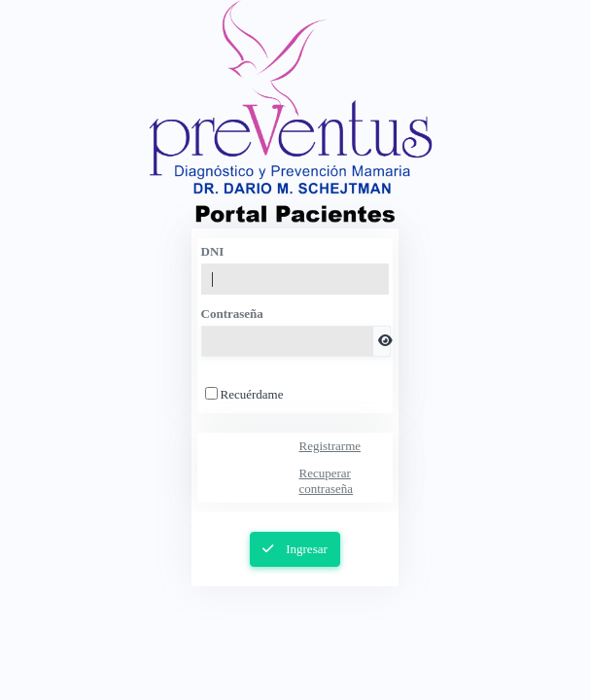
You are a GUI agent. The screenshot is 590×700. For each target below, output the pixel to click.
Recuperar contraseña (326, 481)
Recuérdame (252, 394)
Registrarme (330, 446)
